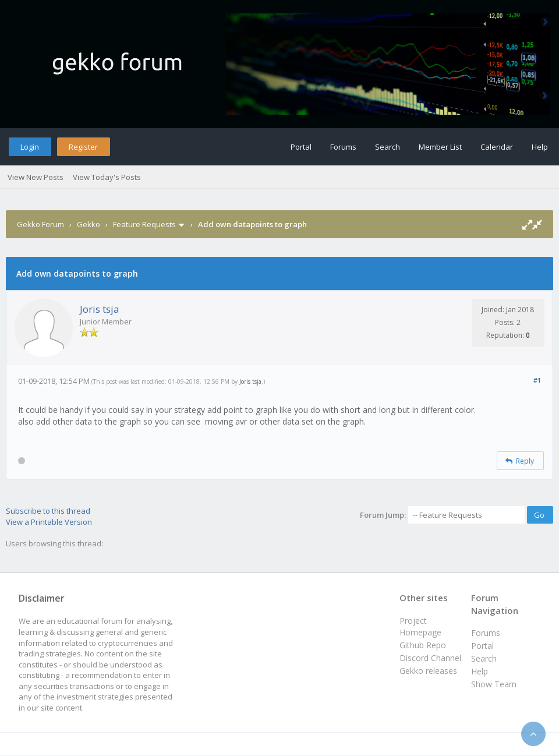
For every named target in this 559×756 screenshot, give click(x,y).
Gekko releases (428, 671)
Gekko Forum (40, 224)
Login (30, 147)
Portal (301, 147)
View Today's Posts (107, 177)
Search (388, 147)
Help (540, 147)
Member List (440, 147)
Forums (343, 147)
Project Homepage (420, 626)
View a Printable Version (49, 522)
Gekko (89, 224)
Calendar (497, 147)
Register (83, 147)
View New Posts (36, 177)
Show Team (494, 684)
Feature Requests (144, 224)
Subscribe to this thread (48, 511)
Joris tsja (100, 309)
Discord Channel (430, 658)
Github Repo (423, 645)
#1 (537, 380)
